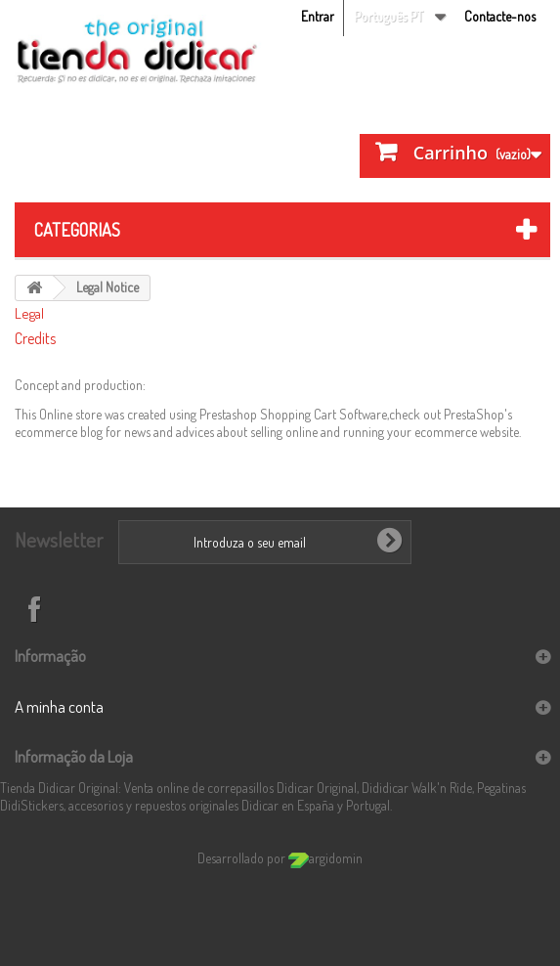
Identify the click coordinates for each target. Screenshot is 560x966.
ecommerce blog (59, 432)
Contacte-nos (500, 16)
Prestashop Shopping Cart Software (293, 414)
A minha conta (59, 706)
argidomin (325, 858)
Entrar (318, 16)
